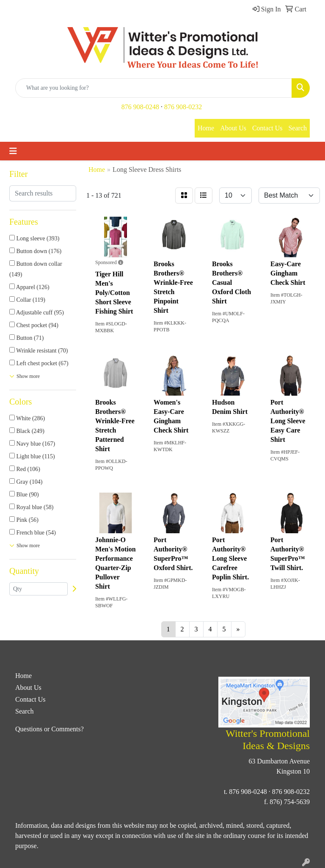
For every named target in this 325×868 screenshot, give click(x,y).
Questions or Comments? (50, 729)
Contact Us (267, 128)
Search (297, 128)
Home (206, 128)
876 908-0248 (140, 107)
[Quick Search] (154, 88)
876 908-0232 (183, 107)
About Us (233, 128)
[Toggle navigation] (13, 151)
